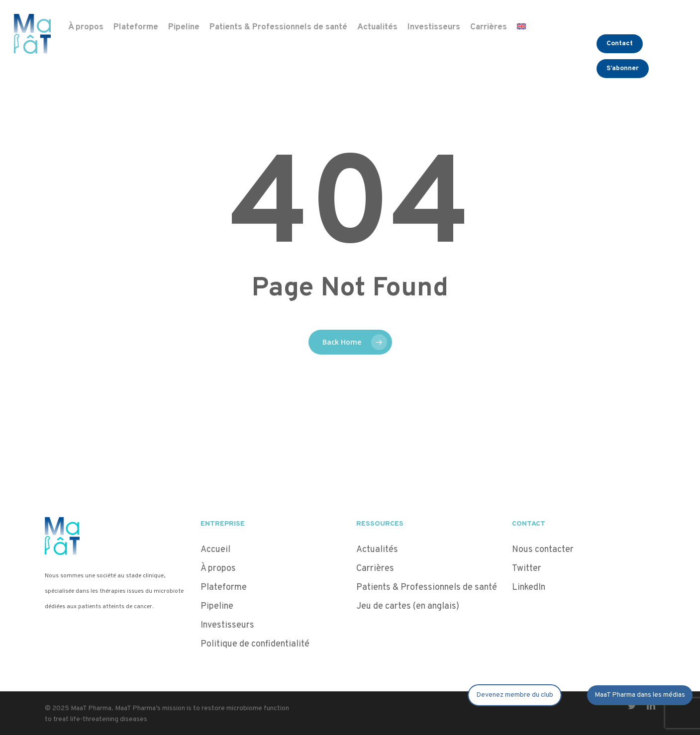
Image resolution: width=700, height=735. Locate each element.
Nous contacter (543, 550)
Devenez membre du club (515, 695)
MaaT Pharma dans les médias (640, 695)
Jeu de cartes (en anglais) (408, 606)
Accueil (215, 550)
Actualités (377, 550)
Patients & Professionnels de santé (427, 588)
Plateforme (224, 588)
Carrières (375, 569)
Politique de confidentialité (256, 644)
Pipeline (217, 606)
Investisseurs (227, 625)
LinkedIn (529, 588)
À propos (218, 569)
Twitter (527, 569)
